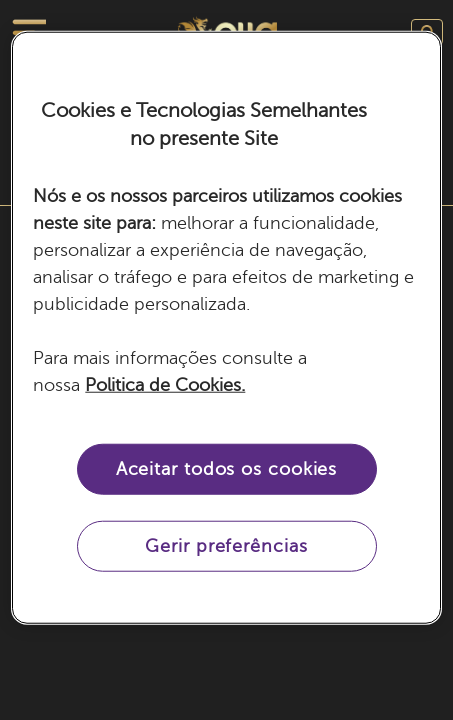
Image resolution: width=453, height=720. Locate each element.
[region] (226, 328)
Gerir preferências (226, 546)
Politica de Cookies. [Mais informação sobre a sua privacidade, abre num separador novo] (165, 385)
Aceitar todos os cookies (227, 469)
